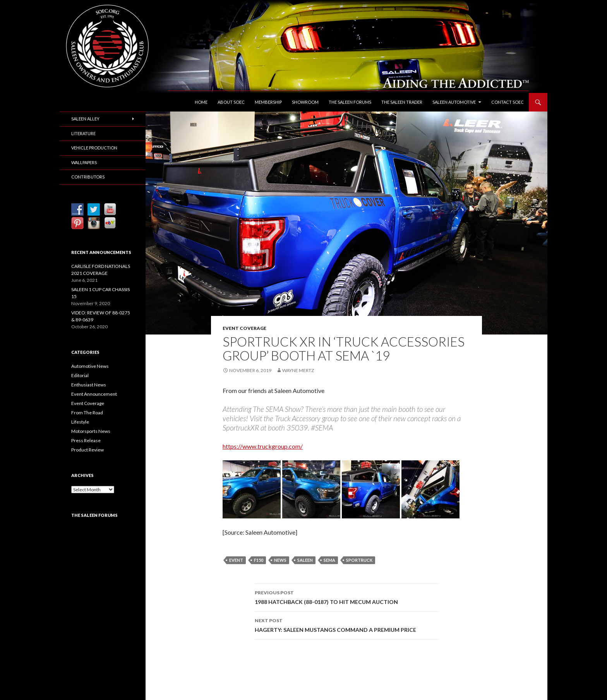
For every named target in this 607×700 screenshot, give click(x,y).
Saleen (305, 560)
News (280, 560)
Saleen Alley (85, 119)
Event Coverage (244, 328)
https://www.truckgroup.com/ (263, 446)
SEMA (329, 560)
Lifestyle (80, 422)
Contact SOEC (508, 102)
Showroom (305, 102)
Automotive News (90, 366)
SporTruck (359, 560)
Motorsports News (91, 431)
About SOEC (231, 102)
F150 (259, 560)
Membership (268, 102)
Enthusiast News (89, 385)
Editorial (80, 375)
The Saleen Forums (350, 102)
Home (201, 102)
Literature (83, 133)
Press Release (86, 440)
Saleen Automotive (454, 102)
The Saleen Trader (402, 102)
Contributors (88, 177)
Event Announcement (94, 394)
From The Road (87, 413)
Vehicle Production (94, 148)
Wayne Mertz (298, 370)
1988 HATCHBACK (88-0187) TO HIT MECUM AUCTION (346, 597)
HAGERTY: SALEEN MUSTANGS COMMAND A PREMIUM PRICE (346, 625)
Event (236, 560)
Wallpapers (84, 162)
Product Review (87, 450)
